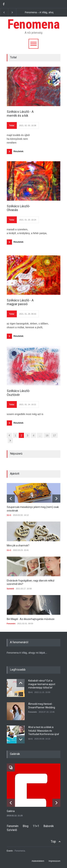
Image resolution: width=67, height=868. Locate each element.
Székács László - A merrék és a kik (20, 114)
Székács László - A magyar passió (20, 302)
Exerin (10, 851)
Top (53, 841)
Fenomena (33, 24)
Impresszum (54, 861)
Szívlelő (10, 589)
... (40, 435)
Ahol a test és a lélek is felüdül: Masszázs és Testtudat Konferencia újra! (44, 731)
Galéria (11, 811)
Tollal (12, 125)
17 (54, 435)
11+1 (9, 515)
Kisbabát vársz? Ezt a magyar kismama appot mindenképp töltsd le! (42, 684)
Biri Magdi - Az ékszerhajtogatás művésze (31, 619)
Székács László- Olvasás (18, 208)
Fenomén (11, 624)
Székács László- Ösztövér (18, 393)
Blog (26, 826)
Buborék (49, 826)
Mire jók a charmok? (18, 545)
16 (47, 435)
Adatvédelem (38, 861)
